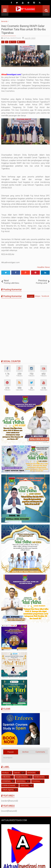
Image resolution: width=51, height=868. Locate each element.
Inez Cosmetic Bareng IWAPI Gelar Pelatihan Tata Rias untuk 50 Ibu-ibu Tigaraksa (23, 29)
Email (21, 42)
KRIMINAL (6, 781)
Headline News (43, 267)
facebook (45, 296)
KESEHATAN (39, 777)
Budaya (5, 773)
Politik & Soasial (9, 785)
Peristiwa (36, 781)
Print (13, 42)
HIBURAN (6, 777)
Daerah (17, 773)
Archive (25, 752)
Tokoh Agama (8, 790)
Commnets (40, 752)
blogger (31, 296)
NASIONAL (21, 781)
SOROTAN (24, 785)
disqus (38, 296)
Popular (11, 752)
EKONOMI (31, 773)
